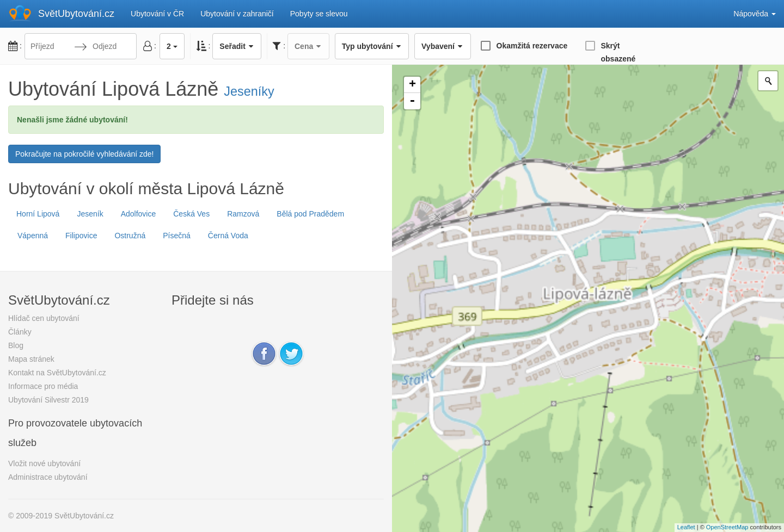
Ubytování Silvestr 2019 (48, 400)
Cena (308, 46)
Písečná (177, 236)
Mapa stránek (31, 359)
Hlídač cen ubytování (44, 318)
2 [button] (172, 46)
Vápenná (33, 236)
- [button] (412, 101)
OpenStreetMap (727, 527)
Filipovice (81, 236)
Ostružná (130, 236)
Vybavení (442, 46)
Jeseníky (249, 91)
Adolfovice (139, 214)
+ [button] (412, 85)
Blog (16, 345)
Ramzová (243, 214)
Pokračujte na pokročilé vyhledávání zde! (84, 154)
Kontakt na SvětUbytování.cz (57, 373)
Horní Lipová (38, 214)
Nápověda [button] (755, 14)
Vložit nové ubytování (44, 463)
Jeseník (90, 214)
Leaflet (686, 527)
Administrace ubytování (48, 477)
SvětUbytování (76, 14)
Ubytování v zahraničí (237, 14)
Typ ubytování (372, 46)
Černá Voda (228, 236)
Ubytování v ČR (157, 14)
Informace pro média (43, 386)
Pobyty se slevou (319, 14)
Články (20, 332)
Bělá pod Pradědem (310, 214)
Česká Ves (191, 214)
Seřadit (237, 46)
